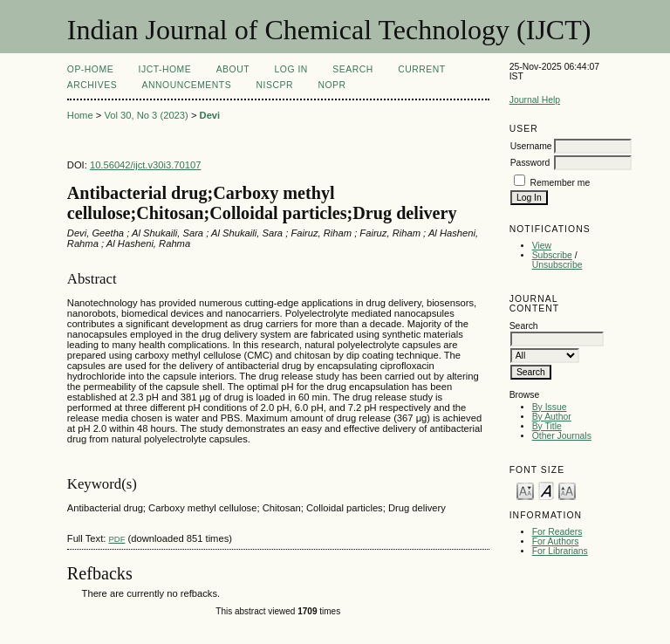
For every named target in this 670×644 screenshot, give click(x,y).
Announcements (187, 85)
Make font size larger (567, 490)
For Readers (557, 532)
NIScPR (275, 85)
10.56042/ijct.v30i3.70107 (146, 165)
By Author (552, 417)
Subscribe (552, 255)
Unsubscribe (557, 265)
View (542, 246)
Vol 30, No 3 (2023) (146, 115)
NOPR (332, 85)
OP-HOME (90, 69)
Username (531, 146)
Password (530, 163)
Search (352, 69)
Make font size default (546, 490)
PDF (116, 539)
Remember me (561, 183)
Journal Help (535, 100)
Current (421, 69)
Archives (92, 85)
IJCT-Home (165, 69)
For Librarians (560, 551)
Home (80, 115)
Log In (291, 69)
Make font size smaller (525, 490)
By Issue (550, 407)
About (233, 69)
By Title (547, 426)
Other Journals (562, 436)
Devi (210, 115)
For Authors (556, 541)
